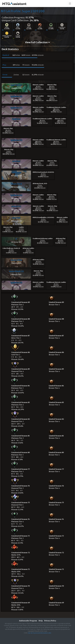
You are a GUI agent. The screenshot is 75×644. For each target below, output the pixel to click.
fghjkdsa (16, 119)
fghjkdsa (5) (16, 140)
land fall (16, 218)
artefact (16, 161)
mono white (16, 260)
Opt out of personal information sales (40, 633)
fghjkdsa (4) (16, 195)
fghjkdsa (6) (16, 96)
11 (16, 239)
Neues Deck (16, 184)
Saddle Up (16, 172)
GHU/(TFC (16, 206)
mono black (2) (16, 271)
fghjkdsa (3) (16, 283)
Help (41, 621)
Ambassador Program (28, 621)
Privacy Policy (50, 621)
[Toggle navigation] (70, 4)
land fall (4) (16, 85)
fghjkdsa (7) (16, 108)
